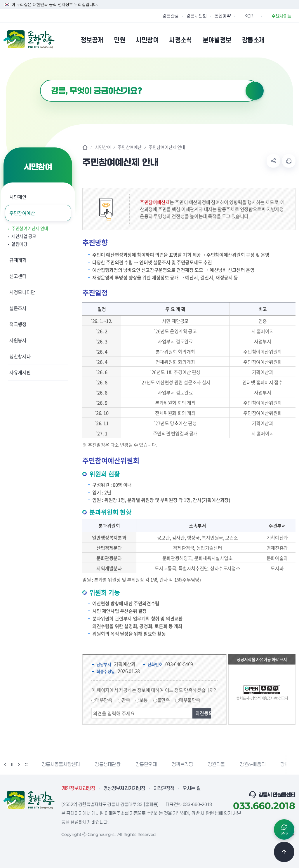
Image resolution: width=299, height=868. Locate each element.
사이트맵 (292, 40)
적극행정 (18, 324)
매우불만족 (190, 700)
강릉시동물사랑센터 (61, 765)
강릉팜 (287, 765)
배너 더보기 (26, 764)
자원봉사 (18, 340)
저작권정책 (164, 789)
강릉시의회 (197, 16)
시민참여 (103, 147)
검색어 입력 (40, 80)
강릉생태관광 (108, 765)
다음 (19, 764)
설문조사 (18, 308)
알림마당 (19, 244)
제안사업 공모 (24, 236)
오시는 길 (192, 789)
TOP (284, 852)
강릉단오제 (146, 765)
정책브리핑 (182, 765)
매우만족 (104, 700)
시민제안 (18, 197)
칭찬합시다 (20, 356)
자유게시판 (20, 372)
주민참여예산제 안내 (30, 228)
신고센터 (18, 276)
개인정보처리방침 (78, 789)
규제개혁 (18, 260)
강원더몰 (216, 765)
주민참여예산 (22, 213)
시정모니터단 (22, 292)
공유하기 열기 (273, 161)
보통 (144, 700)
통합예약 (222, 16)
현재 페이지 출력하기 (289, 161)
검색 (255, 91)
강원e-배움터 (253, 765)
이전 (5, 764)
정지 (12, 764)
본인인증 (277, 40)
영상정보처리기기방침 (124, 789)
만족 (126, 700)
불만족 (164, 700)
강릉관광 (171, 16)
